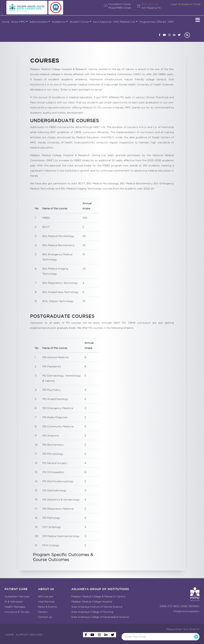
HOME (10, 635)
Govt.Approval (102, 22)
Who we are (46, 596)
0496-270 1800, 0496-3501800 (180, 606)
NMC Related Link (124, 22)
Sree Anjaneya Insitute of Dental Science (97, 607)
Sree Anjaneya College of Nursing (92, 612)
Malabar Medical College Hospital (92, 602)
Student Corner (79, 22)
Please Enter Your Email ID (183, 629)
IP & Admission (14, 602)
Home (6, 22)
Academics (59, 22)
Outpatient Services (17, 596)
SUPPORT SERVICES (29, 635)
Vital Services (46, 602)
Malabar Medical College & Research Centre (98, 596)
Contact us (45, 617)
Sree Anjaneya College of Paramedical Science (100, 617)
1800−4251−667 (150, 4)
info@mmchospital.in (186, 611)
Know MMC (18, 22)
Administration (39, 22)
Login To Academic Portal (186, 4)
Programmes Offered (153, 22)
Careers (43, 612)
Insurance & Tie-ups (17, 612)
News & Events (47, 607)
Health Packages (15, 607)
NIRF (171, 22)
